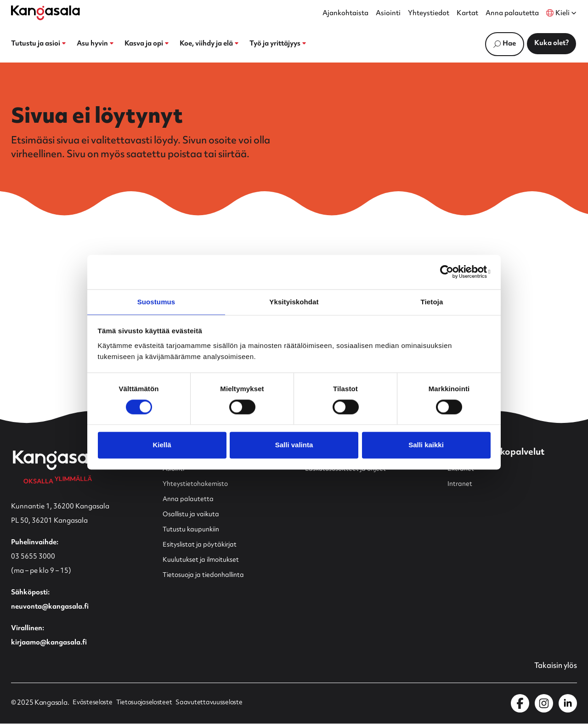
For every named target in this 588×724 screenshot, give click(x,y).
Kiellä (162, 446)
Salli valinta (294, 446)
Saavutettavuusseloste (215, 704)
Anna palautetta (512, 14)
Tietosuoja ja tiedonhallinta (207, 575)
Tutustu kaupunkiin (194, 530)
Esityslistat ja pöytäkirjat (202, 545)
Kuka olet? (551, 43)
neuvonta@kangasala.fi (50, 607)
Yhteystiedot (429, 14)
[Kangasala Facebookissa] (520, 704)
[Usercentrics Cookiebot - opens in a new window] (450, 271)
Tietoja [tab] (432, 301)
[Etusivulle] (45, 13)
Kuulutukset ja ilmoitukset (204, 560)
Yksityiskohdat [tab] (294, 301)
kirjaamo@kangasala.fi (49, 643)
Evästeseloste (93, 704)
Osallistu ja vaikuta (193, 515)
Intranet (461, 484)
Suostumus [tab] (156, 301)
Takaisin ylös (554, 667)
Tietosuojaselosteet (147, 704)
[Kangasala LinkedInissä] (568, 704)
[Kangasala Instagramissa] (544, 704)
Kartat (467, 14)
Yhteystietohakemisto (198, 484)
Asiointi (388, 14)
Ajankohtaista (345, 14)
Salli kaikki (426, 446)
